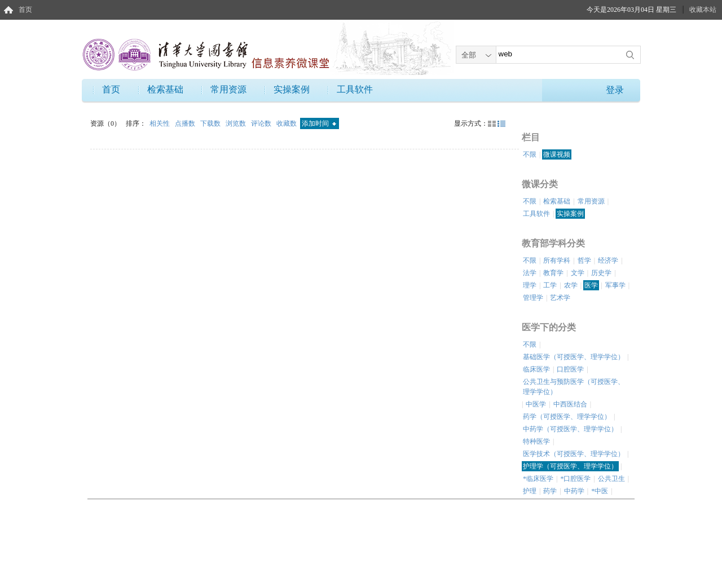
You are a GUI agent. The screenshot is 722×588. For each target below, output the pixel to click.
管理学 (533, 298)
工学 (550, 285)
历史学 (601, 273)
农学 (571, 285)
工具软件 (355, 89)
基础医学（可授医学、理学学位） (574, 357)
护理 (530, 491)
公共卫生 (611, 479)
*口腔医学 (575, 479)
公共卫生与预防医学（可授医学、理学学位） (574, 387)
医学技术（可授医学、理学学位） (574, 454)
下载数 (211, 123)
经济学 (608, 260)
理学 (530, 285)
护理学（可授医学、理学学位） (570, 466)
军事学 (615, 285)
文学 (578, 273)
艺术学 (560, 298)
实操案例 (292, 89)
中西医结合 (570, 404)
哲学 (584, 260)
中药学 (574, 491)
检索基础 (165, 89)
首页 (25, 10)
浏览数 (237, 123)
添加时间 (319, 123)
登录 (615, 90)
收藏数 (287, 123)
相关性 (160, 123)
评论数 (262, 123)
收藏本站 (703, 10)
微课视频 (557, 154)
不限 (530, 154)
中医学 (536, 404)
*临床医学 (538, 479)
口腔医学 (570, 369)
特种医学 (536, 441)
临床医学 (536, 369)
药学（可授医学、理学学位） (567, 417)
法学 (530, 273)
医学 (591, 285)
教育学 (553, 273)
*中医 (600, 491)
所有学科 (557, 260)
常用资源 (228, 89)
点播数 (186, 123)
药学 (550, 491)
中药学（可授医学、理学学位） (570, 429)
